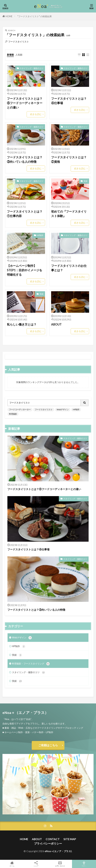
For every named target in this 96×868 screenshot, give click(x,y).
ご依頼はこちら (48, 745)
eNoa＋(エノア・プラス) (58, 851)
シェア (36, 864)
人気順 (19, 55)
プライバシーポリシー (48, 843)
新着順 (10, 55)
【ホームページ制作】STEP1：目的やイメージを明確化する (25, 270)
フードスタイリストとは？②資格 (69, 159)
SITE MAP (70, 839)
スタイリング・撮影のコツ (32, 68)
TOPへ (84, 864)
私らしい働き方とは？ (22, 324)
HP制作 (40, 235)
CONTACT (53, 839)
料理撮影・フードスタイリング (31, 664)
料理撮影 (13, 414)
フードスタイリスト (44, 409)
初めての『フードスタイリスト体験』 (69, 214)
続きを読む (36, 114)
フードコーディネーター (20, 409)
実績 (85, 181)
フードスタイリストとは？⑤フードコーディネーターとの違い (25, 103)
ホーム (12, 864)
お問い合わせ (60, 864)
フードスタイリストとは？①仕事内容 (25, 214)
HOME (9, 16)
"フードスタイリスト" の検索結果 (35, 16)
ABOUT (56, 324)
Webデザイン (63, 409)
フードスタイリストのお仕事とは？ (69, 268)
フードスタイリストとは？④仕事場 (69, 101)
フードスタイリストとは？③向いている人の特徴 (25, 159)
